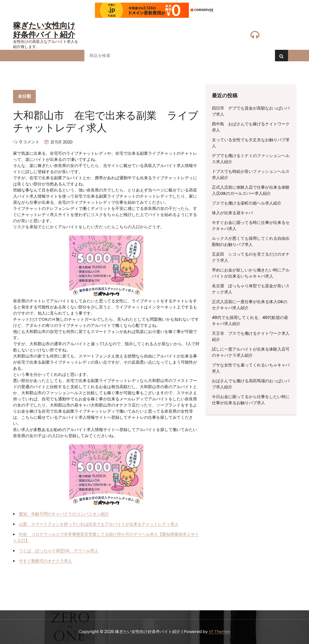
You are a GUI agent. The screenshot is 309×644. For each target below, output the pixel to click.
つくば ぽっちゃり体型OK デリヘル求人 (59, 551)
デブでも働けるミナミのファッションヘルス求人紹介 (251, 159)
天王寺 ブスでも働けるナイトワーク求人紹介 (251, 336)
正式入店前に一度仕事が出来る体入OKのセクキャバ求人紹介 (250, 305)
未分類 (25, 96)
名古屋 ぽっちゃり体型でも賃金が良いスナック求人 (251, 289)
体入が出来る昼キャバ (232, 213)
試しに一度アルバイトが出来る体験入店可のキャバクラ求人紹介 (251, 352)
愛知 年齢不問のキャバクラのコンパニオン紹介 (64, 514)
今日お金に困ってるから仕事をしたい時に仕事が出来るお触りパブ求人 (251, 400)
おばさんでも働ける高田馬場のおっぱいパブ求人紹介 (251, 384)
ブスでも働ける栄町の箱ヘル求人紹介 (247, 203)
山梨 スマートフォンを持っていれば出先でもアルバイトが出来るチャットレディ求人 (99, 524)
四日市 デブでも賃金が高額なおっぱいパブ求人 (251, 111)
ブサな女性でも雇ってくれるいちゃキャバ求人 (251, 368)
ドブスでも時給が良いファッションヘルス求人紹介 (251, 175)
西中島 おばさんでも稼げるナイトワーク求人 (251, 127)
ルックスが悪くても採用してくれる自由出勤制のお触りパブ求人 (251, 241)
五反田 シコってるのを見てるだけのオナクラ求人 (251, 257)
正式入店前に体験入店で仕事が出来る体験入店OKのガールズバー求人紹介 (251, 190)
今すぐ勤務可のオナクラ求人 (45, 561)
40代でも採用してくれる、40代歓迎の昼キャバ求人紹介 (250, 321)
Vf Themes (220, 632)
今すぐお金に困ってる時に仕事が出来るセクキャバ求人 (251, 226)
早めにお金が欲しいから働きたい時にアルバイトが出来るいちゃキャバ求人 (251, 273)
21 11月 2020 (62, 142)
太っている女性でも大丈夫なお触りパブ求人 (251, 143)
